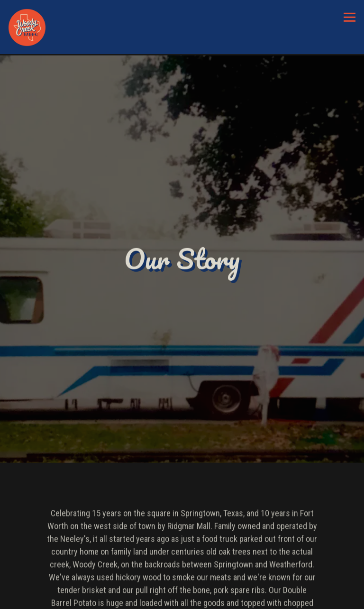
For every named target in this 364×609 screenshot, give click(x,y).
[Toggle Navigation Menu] (350, 17)
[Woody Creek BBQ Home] (27, 27)
